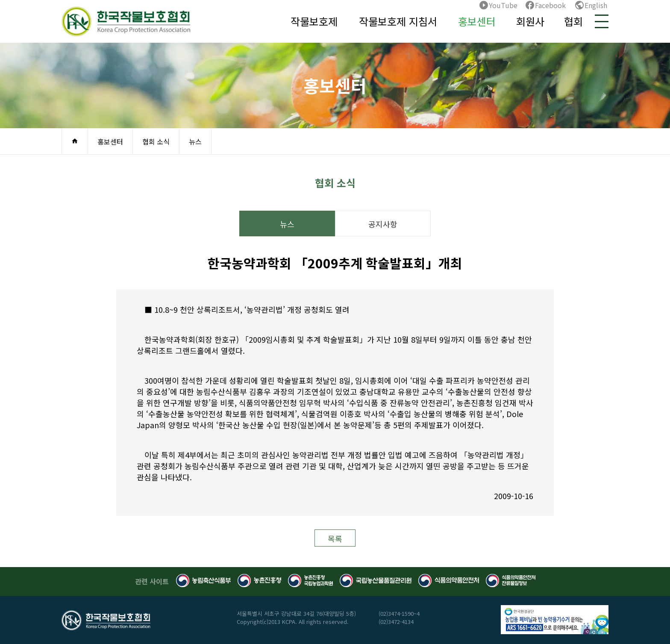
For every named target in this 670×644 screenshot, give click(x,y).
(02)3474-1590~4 (399, 613)
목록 (335, 538)
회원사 (530, 21)
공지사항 (383, 224)
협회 (573, 21)
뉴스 (195, 141)
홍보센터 (477, 21)
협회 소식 (156, 141)
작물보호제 (314, 21)
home (75, 141)
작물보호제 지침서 (398, 21)
